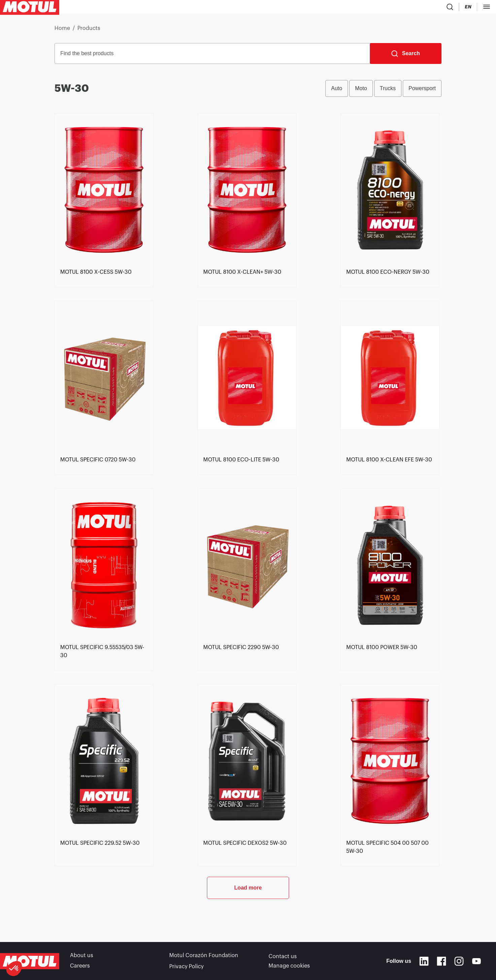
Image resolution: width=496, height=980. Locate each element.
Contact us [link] (283, 957)
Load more (248, 919)
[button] (14, 969)
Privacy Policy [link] (186, 967)
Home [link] (62, 31)
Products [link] (89, 31)
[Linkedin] (424, 962)
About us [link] (82, 957)
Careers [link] (80, 967)
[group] (383, 91)
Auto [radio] (337, 91)
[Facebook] (441, 962)
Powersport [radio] (422, 91)
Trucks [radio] (388, 91)
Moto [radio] (361, 91)
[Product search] (373, 8)
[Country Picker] (392, 8)
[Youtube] (476, 962)
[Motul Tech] (438, 8)
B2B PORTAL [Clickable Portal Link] (476, 8)
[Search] (406, 56)
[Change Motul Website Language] (412, 8)
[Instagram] (459, 962)
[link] (96, 304)
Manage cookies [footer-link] (289, 967)
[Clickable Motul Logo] (30, 8)
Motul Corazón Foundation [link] (204, 957)
